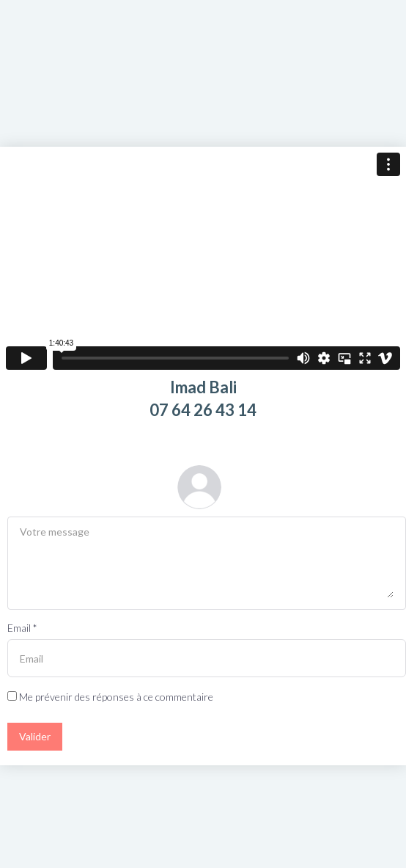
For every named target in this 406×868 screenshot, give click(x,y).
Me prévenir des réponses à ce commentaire (110, 697)
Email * (22, 628)
